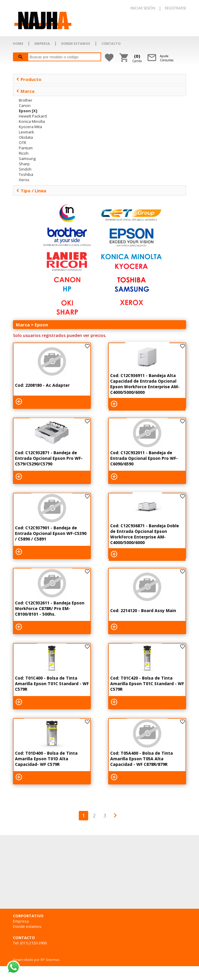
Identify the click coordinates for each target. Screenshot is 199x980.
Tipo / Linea (31, 191)
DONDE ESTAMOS (76, 43)
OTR (22, 143)
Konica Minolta (32, 121)
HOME (18, 43)
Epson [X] (28, 111)
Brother (26, 100)
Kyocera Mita (30, 127)
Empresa (21, 921)
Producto (29, 79)
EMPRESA (42, 43)
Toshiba (26, 174)
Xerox (24, 180)
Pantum (26, 148)
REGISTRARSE (175, 8)
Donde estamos (27, 926)
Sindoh (25, 169)
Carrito (137, 58)
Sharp (24, 164)
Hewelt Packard (33, 116)
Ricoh (24, 153)
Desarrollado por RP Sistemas (36, 960)
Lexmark (26, 132)
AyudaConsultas (167, 58)
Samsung (27, 158)
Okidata (26, 137)
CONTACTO (111, 43)
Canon (25, 105)
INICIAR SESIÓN (143, 8)
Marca (25, 91)
